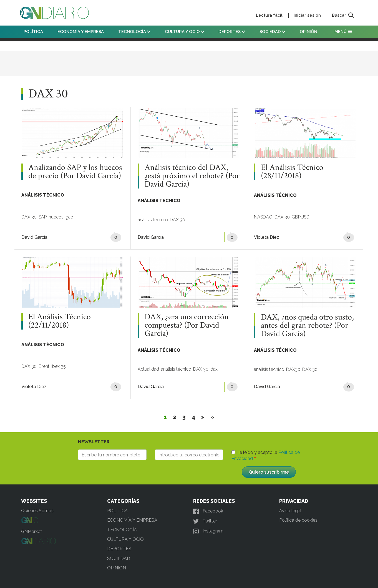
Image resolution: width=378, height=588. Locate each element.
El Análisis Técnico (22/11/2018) (60, 321)
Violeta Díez (267, 237)
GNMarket (31, 532)
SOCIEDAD (272, 32)
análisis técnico (153, 220)
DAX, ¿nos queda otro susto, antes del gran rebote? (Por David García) (307, 326)
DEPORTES (232, 32)
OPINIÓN (308, 32)
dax (214, 369)
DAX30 (293, 369)
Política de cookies (298, 520)
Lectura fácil (269, 15)
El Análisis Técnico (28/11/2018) (292, 172)
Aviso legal (290, 511)
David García (34, 237)
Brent (44, 366)
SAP (43, 217)
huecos (56, 217)
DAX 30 (29, 217)
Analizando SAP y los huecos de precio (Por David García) (75, 172)
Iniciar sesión (307, 15)
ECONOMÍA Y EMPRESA (81, 32)
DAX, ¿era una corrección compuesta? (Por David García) (187, 325)
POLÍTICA (33, 32)
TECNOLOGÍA (134, 32)
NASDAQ (263, 217)
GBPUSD (301, 217)
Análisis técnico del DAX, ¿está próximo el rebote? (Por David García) (192, 176)
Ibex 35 (59, 366)
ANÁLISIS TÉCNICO (43, 195)
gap (69, 217)
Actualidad (148, 369)
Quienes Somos (37, 511)
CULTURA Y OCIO (185, 32)
